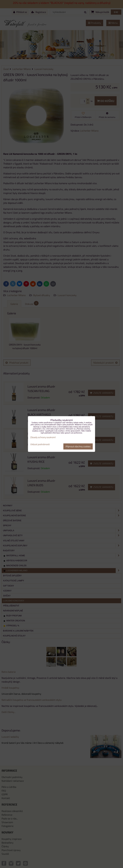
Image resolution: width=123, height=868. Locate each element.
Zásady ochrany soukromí (43, 437)
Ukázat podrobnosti (40, 444)
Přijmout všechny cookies (78, 446)
